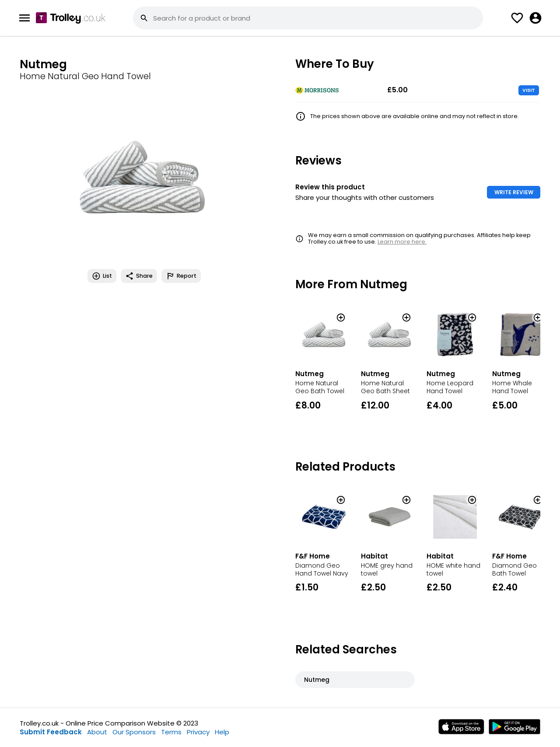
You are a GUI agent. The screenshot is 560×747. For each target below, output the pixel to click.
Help (222, 732)
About (97, 732)
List (102, 276)
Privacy (198, 732)
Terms (171, 732)
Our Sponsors (134, 732)
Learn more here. (402, 242)
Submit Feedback (51, 732)
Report (181, 276)
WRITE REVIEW (514, 192)
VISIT (529, 90)
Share (139, 276)
